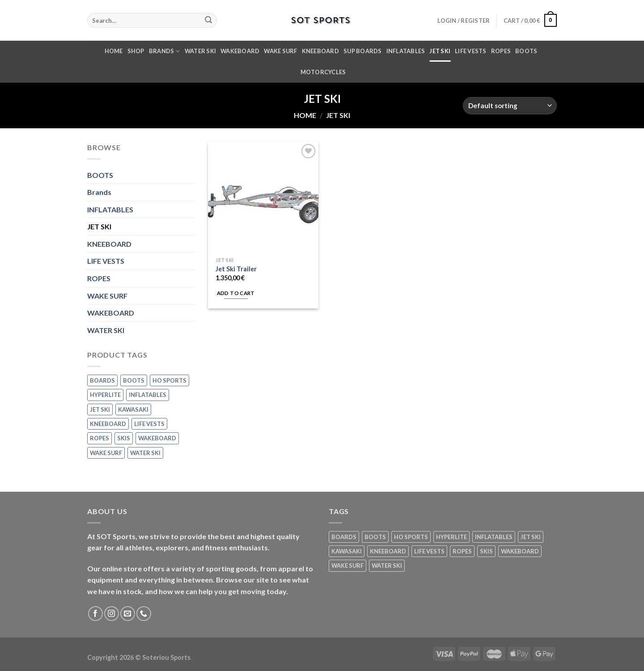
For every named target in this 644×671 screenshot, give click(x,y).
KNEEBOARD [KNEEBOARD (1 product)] (108, 424)
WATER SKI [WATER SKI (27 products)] (145, 453)
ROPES (501, 51)
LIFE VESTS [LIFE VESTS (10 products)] (149, 424)
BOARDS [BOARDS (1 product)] (102, 380)
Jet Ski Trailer (236, 269)
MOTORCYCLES (323, 72)
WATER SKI (200, 51)
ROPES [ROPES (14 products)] (100, 438)
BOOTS (526, 51)
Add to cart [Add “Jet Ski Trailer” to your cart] (236, 293)
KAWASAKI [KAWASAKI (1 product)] (133, 409)
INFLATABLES (406, 51)
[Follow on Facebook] (95, 614)
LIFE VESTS (471, 51)
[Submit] (208, 21)
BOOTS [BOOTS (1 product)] (134, 380)
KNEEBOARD (320, 51)
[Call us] (144, 614)
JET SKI (440, 51)
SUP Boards (363, 51)
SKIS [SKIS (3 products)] (124, 438)
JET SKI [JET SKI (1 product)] (100, 409)
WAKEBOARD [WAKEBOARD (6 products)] (157, 438)
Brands (165, 51)
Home (114, 51)
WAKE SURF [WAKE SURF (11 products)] (106, 453)
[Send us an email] (128, 614)
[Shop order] (510, 106)
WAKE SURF (280, 51)
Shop (136, 51)
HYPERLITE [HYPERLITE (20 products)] (105, 395)
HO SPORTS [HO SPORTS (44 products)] (169, 380)
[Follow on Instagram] (112, 614)
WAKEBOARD (240, 51)
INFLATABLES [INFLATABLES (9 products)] (148, 395)
